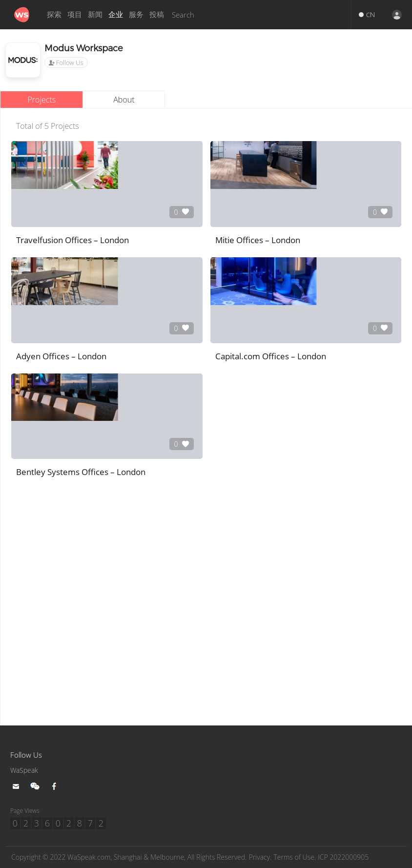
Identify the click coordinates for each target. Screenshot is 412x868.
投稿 (157, 14)
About (124, 100)
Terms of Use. (315, 857)
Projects (41, 100)
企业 (116, 14)
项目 (75, 14)
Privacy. (278, 857)
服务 (136, 14)
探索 (54, 14)
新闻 (95, 14)
